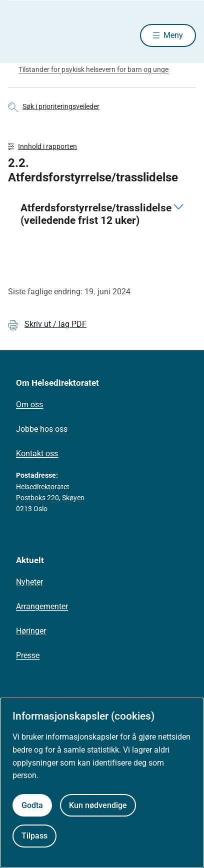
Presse (28, 655)
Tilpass (34, 836)
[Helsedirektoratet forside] (20, 35)
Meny (173, 35)
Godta (32, 805)
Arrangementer (42, 606)
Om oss (29, 405)
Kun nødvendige (98, 805)
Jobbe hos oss (42, 429)
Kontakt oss (37, 453)
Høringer (31, 631)
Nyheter (29, 582)
